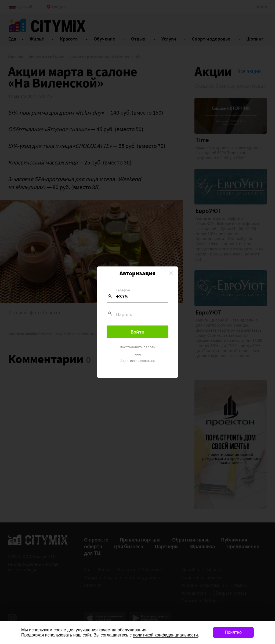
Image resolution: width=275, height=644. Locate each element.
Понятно (233, 632)
